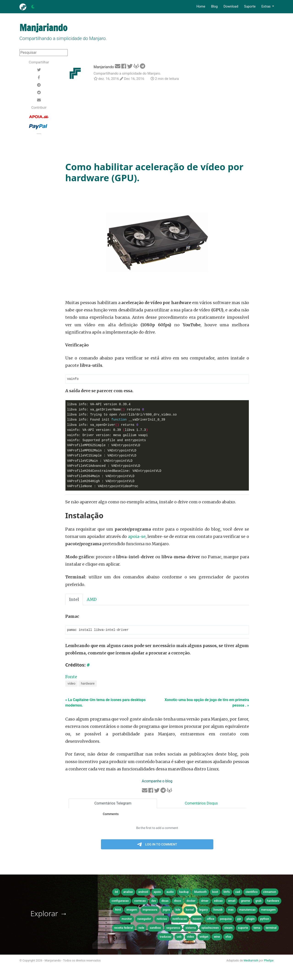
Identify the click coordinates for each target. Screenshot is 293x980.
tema (257, 928)
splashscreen (210, 928)
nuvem (197, 919)
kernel (190, 910)
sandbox (155, 928)
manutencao (247, 910)
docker (191, 901)
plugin (251, 919)
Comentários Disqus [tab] (201, 804)
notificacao (180, 919)
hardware (88, 684)
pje (239, 919)
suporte (243, 928)
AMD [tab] (92, 600)
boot (215, 892)
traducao (165, 937)
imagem (132, 910)
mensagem (268, 910)
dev (154, 901)
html (118, 910)
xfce (228, 937)
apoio (157, 892)
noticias (162, 919)
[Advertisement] (157, 122)
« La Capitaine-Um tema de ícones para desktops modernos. (105, 703)
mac (231, 910)
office (211, 919)
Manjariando (104, 67)
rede (141, 928)
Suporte (250, 7)
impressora (150, 910)
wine (217, 937)
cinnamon (270, 892)
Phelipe (269, 961)
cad (238, 892)
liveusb (218, 910)
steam (228, 928)
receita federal (124, 928)
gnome (245, 901)
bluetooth (200, 892)
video (71, 684)
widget (204, 937)
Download (231, 7)
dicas (165, 901)
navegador (144, 919)
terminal (271, 928)
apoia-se (137, 537)
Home (201, 7)
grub (258, 901)
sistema (191, 928)
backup (184, 892)
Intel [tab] (74, 600)
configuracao (120, 901)
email (232, 901)
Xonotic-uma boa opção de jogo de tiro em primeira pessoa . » (207, 703)
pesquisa (226, 919)
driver (205, 901)
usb (179, 937)
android (143, 892)
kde (178, 910)
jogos (166, 910)
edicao (218, 901)
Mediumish (251, 961)
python (265, 919)
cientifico (252, 892)
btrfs (227, 892)
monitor (127, 919)
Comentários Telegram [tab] (113, 804)
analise (128, 892)
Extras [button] (266, 7)
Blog (214, 7)
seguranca (173, 928)
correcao (140, 901)
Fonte (71, 677)
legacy (204, 910)
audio (170, 892)
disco (178, 901)
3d (116, 892)
